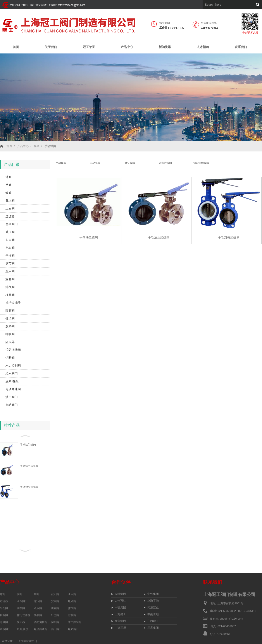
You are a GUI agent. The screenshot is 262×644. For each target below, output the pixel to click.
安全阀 (10, 240)
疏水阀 (10, 271)
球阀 (9, 177)
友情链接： (9, 641)
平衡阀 (10, 256)
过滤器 (10, 216)
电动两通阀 (13, 389)
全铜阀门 (12, 224)
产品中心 (127, 47)
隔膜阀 (10, 311)
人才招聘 (203, 47)
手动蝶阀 (61, 163)
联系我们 (241, 47)
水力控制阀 (13, 366)
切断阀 (10, 358)
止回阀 (10, 208)
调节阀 (10, 263)
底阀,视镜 (12, 381)
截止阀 (10, 201)
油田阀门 (12, 397)
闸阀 (9, 185)
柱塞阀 (10, 295)
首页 (16, 47)
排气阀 (10, 287)
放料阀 (10, 326)
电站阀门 (12, 405)
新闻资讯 (165, 47)
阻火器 (10, 342)
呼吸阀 (10, 334)
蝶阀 (37, 146)
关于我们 (51, 47)
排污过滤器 (13, 303)
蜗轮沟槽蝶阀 (201, 163)
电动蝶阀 (95, 163)
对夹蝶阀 (130, 163)
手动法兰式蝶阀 (29, 466)
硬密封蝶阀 (165, 163)
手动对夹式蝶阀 (29, 487)
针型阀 (10, 318)
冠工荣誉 (89, 47)
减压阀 (10, 232)
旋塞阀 (10, 279)
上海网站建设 (26, 641)
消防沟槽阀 (13, 350)
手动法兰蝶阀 (28, 445)
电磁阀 (10, 248)
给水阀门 (12, 373)
